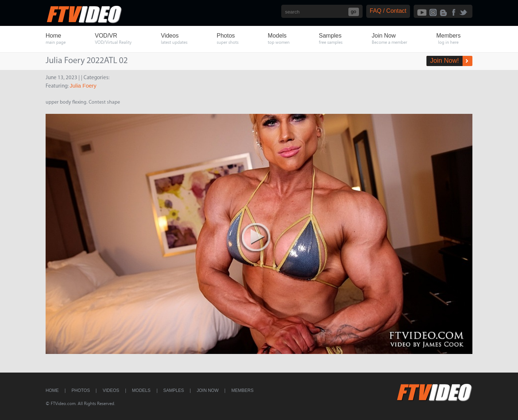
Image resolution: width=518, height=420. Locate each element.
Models (141, 390)
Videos (111, 390)
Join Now (208, 390)
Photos (81, 390)
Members (242, 390)
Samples (174, 390)
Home (52, 390)
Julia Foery (83, 86)
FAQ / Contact (388, 11)
